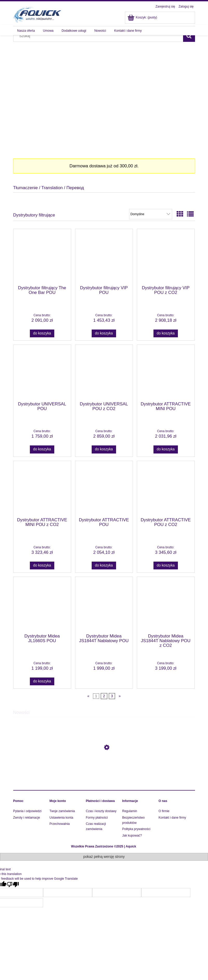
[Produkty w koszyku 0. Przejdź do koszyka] (143, 17)
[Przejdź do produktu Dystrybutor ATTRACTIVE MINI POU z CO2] (42, 489)
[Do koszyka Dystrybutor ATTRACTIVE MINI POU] (166, 449)
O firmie (164, 811)
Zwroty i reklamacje (27, 818)
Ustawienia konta (61, 818)
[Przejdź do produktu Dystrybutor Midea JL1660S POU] (42, 605)
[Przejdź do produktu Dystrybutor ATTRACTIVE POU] (104, 489)
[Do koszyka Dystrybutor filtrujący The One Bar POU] (42, 333)
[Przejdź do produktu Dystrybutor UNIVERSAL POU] (42, 373)
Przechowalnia (60, 824)
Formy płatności (97, 818)
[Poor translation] (13, 884)
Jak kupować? (132, 836)
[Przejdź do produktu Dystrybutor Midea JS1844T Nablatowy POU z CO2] (166, 605)
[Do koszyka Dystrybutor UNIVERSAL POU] (42, 449)
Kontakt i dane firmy (172, 818)
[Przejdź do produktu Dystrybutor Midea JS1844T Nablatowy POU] (104, 605)
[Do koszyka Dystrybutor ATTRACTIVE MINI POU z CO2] (42, 565)
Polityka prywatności (136, 829)
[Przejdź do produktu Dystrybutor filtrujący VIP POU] (104, 257)
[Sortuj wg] (151, 214)
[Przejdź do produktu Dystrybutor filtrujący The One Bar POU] (42, 257)
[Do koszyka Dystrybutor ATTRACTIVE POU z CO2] (166, 565)
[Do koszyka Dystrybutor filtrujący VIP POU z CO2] (166, 333)
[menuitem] (26, 31)
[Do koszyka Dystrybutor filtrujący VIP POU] (104, 333)
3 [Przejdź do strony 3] (112, 696)
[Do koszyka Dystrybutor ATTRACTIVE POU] (104, 565)
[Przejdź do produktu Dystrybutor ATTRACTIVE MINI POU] (166, 373)
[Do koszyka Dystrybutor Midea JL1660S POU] (42, 681)
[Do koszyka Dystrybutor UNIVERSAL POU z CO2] (104, 449)
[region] (104, 95)
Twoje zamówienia (62, 811)
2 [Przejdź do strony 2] (104, 696)
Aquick (131, 846)
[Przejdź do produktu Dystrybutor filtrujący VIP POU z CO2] (166, 257)
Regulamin (130, 811)
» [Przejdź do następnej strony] (120, 696)
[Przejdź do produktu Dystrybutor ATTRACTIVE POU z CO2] (166, 489)
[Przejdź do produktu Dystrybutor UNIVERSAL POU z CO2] (104, 373)
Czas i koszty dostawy (101, 811)
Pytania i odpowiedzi (27, 811)
